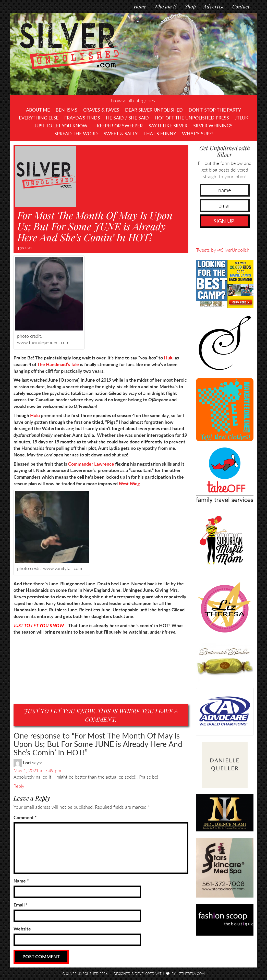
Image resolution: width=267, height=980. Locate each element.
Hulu (169, 358)
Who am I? (166, 6)
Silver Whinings (213, 126)
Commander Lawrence (91, 464)
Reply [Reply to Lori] (19, 786)
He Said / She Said (127, 118)
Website (22, 929)
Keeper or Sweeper (120, 126)
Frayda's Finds (82, 118)
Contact (241, 6)
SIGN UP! (225, 221)
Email (21, 905)
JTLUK (242, 118)
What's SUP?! (197, 134)
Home (140, 6)
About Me (38, 110)
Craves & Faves (101, 110)
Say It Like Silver (168, 126)
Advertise (214, 6)
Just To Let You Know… (63, 126)
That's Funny (160, 134)
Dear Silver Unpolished (154, 110)
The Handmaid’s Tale (58, 364)
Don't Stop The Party (215, 110)
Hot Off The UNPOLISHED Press (192, 118)
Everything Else (39, 118)
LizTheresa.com (191, 974)
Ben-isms (66, 110)
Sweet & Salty (121, 134)
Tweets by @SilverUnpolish (223, 250)
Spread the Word (76, 134)
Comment (25, 817)
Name (21, 881)
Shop (190, 6)
